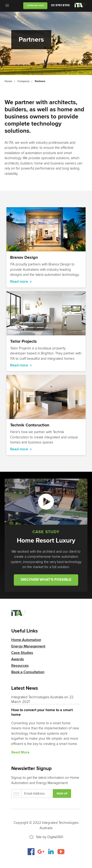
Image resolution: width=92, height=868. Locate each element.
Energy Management (28, 646)
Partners (40, 81)
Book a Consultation (28, 672)
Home (8, 81)
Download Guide (35, 5)
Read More (20, 752)
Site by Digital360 (50, 837)
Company (23, 81)
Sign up (62, 794)
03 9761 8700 (60, 5)
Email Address (32, 793)
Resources (20, 666)
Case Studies (22, 653)
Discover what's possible (46, 580)
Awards (18, 659)
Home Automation (26, 640)
